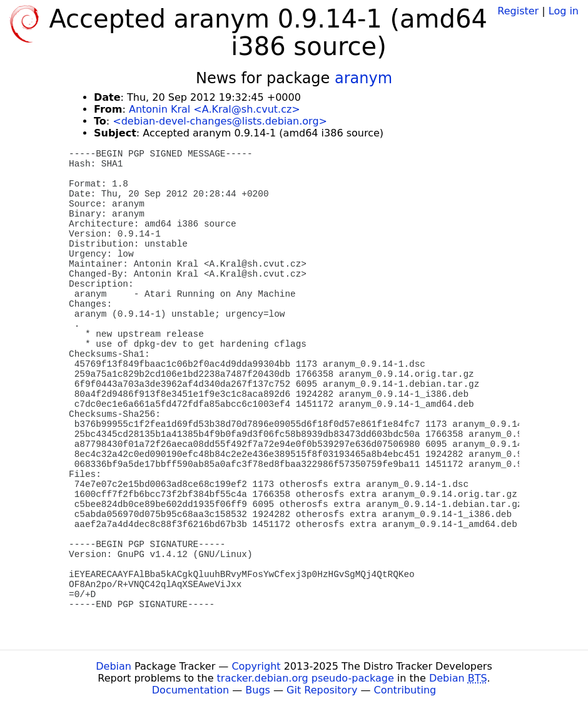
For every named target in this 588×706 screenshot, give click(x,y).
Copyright (256, 666)
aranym (363, 78)
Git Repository (322, 690)
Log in (564, 11)
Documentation (190, 690)
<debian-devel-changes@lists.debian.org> (220, 121)
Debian (114, 666)
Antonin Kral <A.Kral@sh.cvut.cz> (215, 109)
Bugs (258, 690)
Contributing (405, 690)
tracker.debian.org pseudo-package (306, 678)
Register (518, 11)
